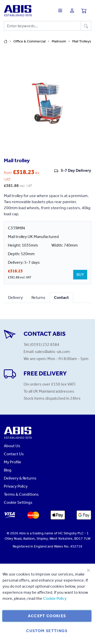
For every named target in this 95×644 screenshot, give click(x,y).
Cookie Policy (55, 598)
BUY (80, 275)
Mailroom (59, 41)
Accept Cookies (47, 616)
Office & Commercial (30, 41)
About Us (12, 446)
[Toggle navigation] (61, 10)
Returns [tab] (38, 297)
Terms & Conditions (21, 494)
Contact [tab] (61, 297)
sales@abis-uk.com (52, 352)
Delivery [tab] (15, 297)
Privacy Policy (16, 486)
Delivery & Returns (20, 478)
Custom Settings (47, 631)
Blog (8, 470)
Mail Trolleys (82, 41)
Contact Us (14, 454)
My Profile (13, 462)
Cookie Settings (18, 502)
